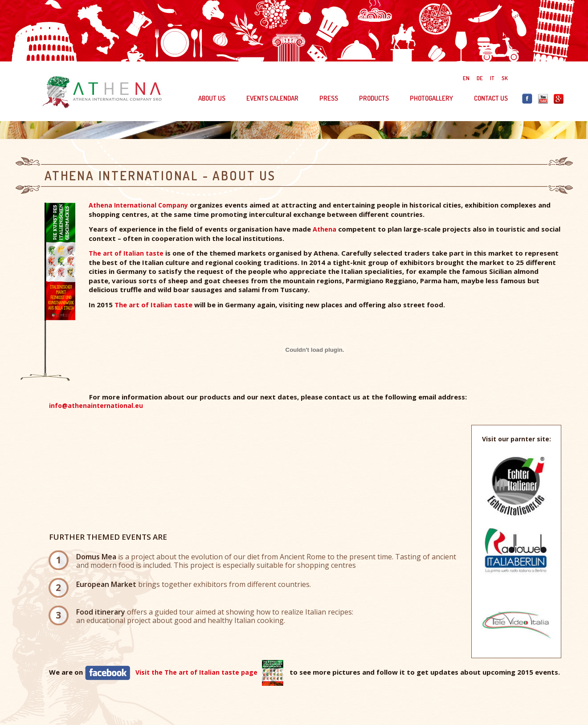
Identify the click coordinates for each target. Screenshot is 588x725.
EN (466, 78)
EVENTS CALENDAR (272, 98)
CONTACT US (491, 98)
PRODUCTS (374, 98)
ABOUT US (212, 98)
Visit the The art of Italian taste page (196, 672)
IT (492, 78)
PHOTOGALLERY (431, 98)
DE (480, 78)
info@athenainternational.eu (96, 405)
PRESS (329, 98)
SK (505, 78)
